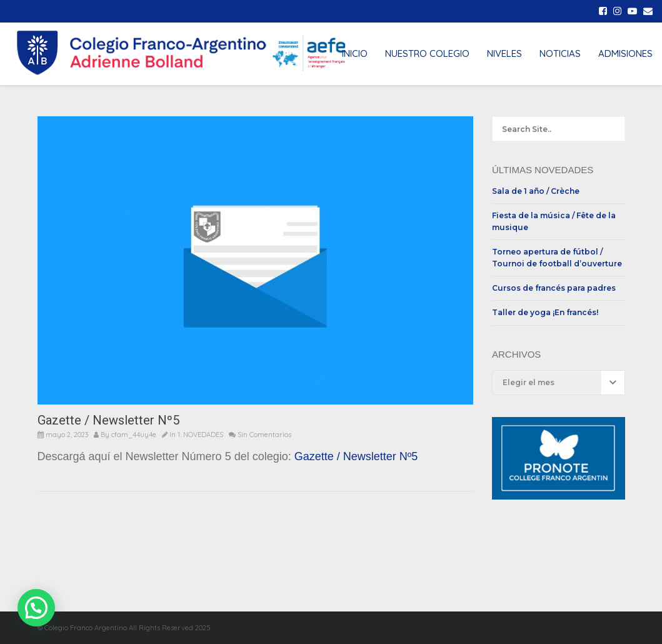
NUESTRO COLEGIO (427, 53)
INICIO (355, 53)
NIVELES (504, 53)
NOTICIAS (560, 53)
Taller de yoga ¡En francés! (545, 312)
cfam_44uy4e (134, 435)
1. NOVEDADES (200, 435)
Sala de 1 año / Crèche (536, 191)
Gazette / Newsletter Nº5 (356, 456)
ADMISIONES (625, 53)
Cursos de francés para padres (554, 288)
